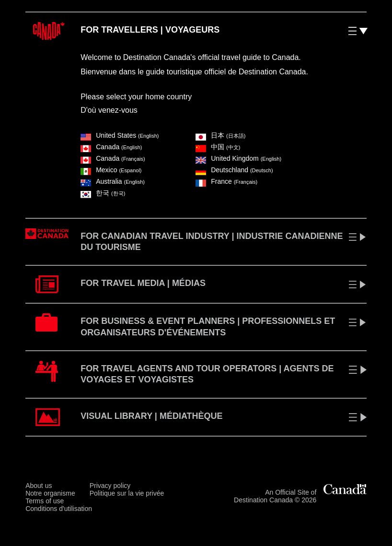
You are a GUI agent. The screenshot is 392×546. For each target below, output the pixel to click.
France (226, 181)
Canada (111, 147)
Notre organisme (50, 493)
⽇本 (220, 135)
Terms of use (45, 501)
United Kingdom (238, 158)
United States (120, 135)
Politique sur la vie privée (127, 493)
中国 (218, 147)
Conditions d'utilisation (59, 509)
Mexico (111, 170)
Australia (113, 181)
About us (39, 486)
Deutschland (234, 170)
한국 (103, 193)
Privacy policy (110, 486)
